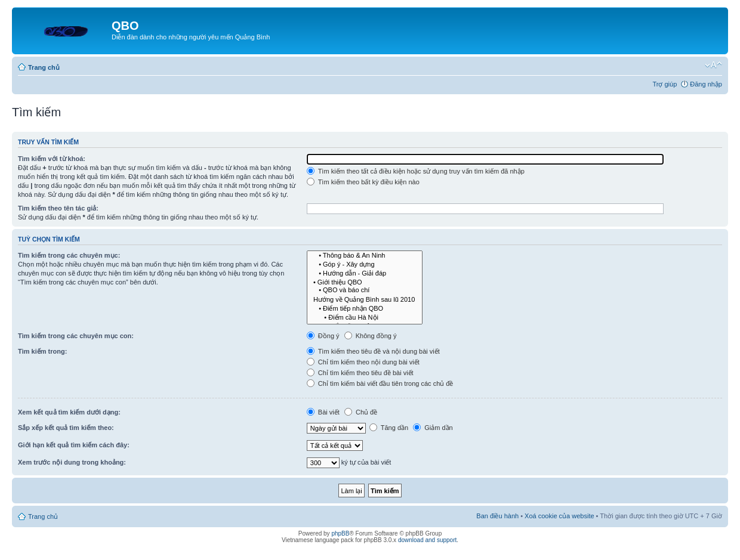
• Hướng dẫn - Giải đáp (365, 273)
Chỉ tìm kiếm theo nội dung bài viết (363, 362)
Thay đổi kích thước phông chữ (713, 65)
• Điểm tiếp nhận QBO (365, 308)
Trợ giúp (665, 84)
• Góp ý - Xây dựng (365, 264)
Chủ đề (361, 412)
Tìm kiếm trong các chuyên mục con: (76, 336)
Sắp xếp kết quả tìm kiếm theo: (66, 428)
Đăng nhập (706, 84)
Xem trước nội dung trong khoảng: (72, 462)
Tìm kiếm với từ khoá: (52, 159)
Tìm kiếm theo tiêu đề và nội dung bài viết (373, 351)
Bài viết (323, 412)
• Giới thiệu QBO (365, 282)
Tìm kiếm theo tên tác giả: (58, 208)
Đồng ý (323, 336)
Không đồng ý (371, 336)
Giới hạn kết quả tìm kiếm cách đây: (74, 445)
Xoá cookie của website (559, 516)
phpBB (340, 533)
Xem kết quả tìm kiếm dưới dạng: (69, 412)
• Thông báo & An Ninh (365, 256)
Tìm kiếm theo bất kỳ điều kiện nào (363, 182)
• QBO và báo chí (365, 290)
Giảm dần (433, 428)
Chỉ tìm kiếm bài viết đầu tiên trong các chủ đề (380, 383)
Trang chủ (44, 67)
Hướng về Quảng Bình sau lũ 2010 (365, 299)
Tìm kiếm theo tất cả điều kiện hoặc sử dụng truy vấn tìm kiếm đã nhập (416, 171)
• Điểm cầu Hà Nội (365, 317)
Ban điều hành (497, 516)
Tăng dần (389, 428)
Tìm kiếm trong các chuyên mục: (69, 255)
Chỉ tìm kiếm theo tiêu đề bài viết (360, 373)
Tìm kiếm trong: (42, 351)
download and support (427, 540)
